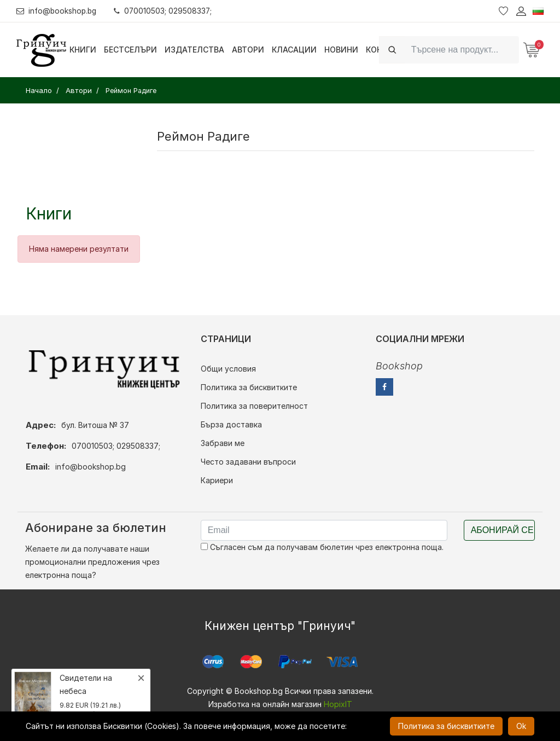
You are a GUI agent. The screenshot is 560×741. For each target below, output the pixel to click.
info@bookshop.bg (58, 11)
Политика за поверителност (254, 406)
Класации (294, 50)
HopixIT (338, 704)
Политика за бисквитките (249, 387)
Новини (341, 50)
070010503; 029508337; (166, 11)
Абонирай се (502, 530)
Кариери (217, 480)
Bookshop (399, 366)
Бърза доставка (231, 424)
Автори (248, 50)
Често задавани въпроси (248, 462)
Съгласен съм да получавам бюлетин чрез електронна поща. (322, 547)
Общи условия (228, 369)
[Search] (462, 50)
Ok (521, 726)
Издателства (194, 50)
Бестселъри (130, 50)
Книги (83, 50)
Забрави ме (223, 443)
